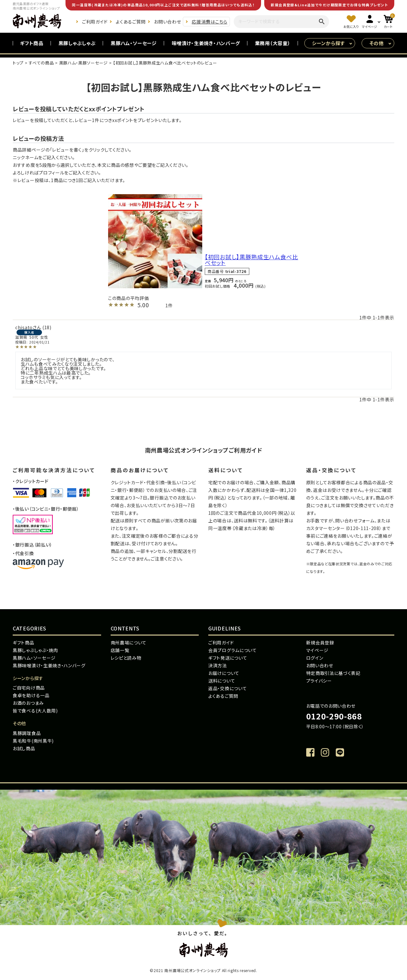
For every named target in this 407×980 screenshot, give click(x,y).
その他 (377, 43)
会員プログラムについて (233, 650)
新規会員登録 (320, 643)
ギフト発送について (228, 658)
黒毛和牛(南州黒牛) (33, 741)
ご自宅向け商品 (29, 688)
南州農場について (129, 643)
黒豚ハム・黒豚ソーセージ (83, 63)
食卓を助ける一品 (31, 695)
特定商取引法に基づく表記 (333, 673)
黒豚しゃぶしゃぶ (77, 43)
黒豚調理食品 (27, 733)
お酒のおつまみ (28, 703)
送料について (222, 681)
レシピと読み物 (126, 658)
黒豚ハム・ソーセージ (134, 43)
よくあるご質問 (131, 22)
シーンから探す (328, 43)
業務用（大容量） (273, 43)
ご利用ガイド (95, 22)
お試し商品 (24, 748)
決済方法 (218, 665)
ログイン (315, 658)
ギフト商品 (32, 43)
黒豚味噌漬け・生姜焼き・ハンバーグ (49, 665)
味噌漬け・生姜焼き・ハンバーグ (206, 43)
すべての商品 (41, 63)
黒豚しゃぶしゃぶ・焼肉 (35, 650)
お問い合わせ (167, 22)
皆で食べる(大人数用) (35, 711)
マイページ (317, 650)
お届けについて (224, 673)
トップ (18, 63)
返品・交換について (228, 688)
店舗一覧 (120, 650)
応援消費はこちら (210, 22)
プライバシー (319, 681)
